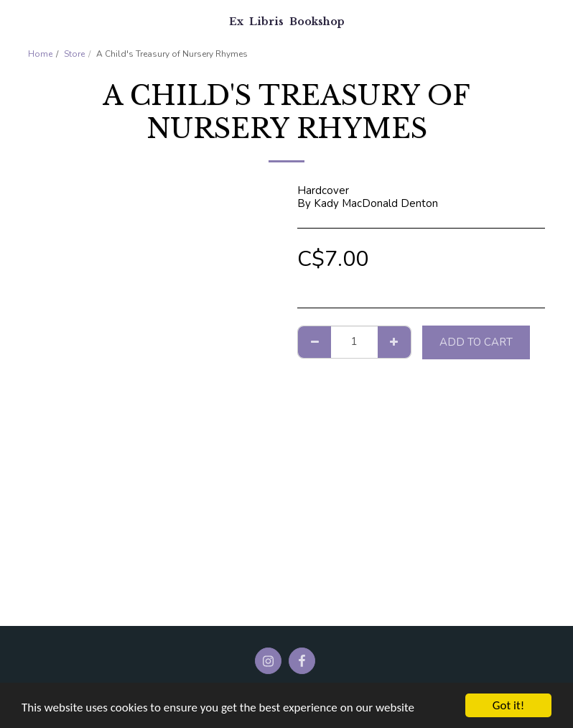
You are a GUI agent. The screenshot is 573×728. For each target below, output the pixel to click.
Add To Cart (476, 342)
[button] (16, 20)
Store (74, 54)
